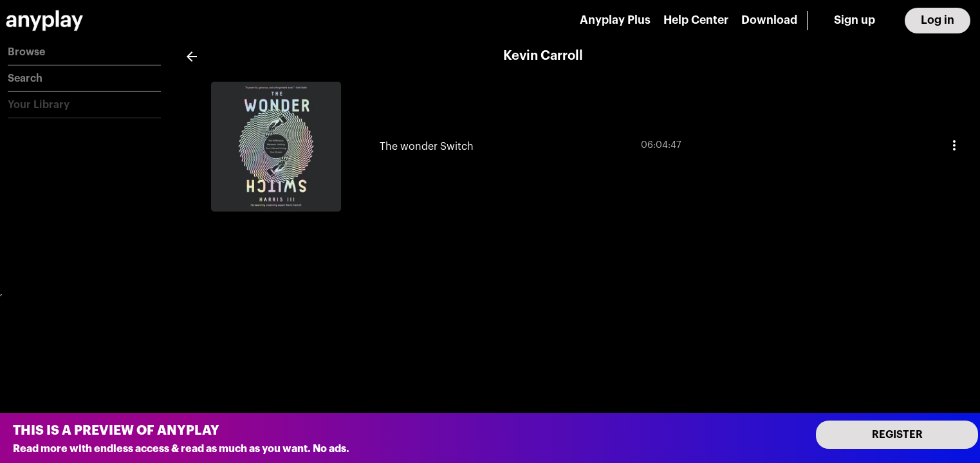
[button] (84, 52)
